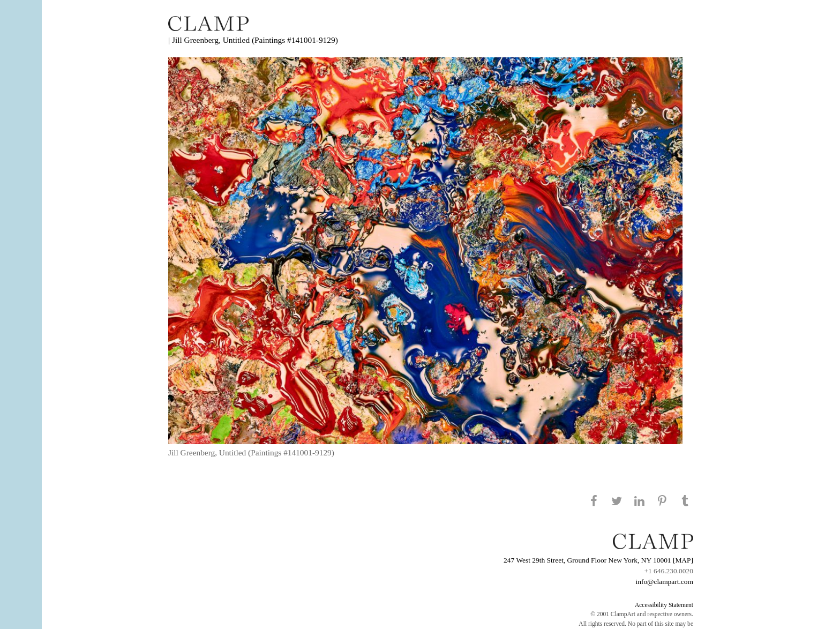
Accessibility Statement (664, 605)
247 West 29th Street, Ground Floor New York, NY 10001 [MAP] (598, 560)
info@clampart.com (664, 582)
